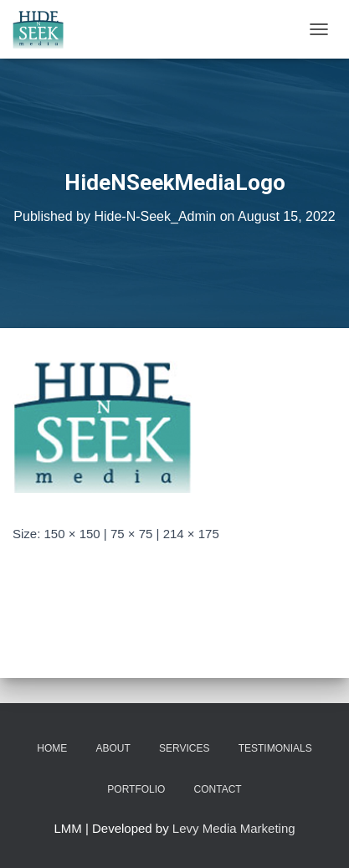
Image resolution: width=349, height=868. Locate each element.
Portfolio (136, 789)
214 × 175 (191, 534)
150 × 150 (72, 534)
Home (52, 748)
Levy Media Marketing (234, 828)
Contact (218, 789)
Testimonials (275, 748)
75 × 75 (131, 534)
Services (184, 748)
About (113, 748)
